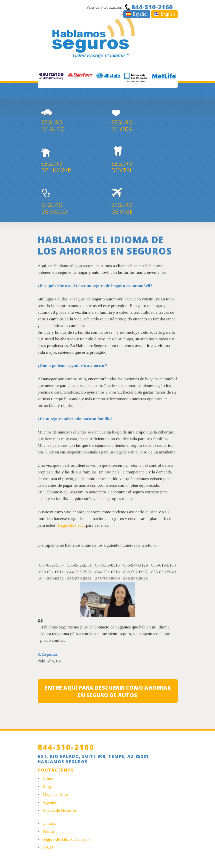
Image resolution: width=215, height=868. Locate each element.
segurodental (144, 160)
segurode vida (144, 119)
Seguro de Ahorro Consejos (66, 839)
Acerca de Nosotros (60, 810)
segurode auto (74, 119)
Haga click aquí (71, 525)
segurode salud (74, 201)
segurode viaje (144, 201)
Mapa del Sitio (55, 794)
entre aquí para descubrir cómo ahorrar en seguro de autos (108, 691)
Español (137, 14)
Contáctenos (56, 770)
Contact (49, 823)
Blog (47, 786)
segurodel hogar (74, 160)
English (164, 14)
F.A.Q (48, 847)
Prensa (48, 831)
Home (48, 778)
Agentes (50, 802)
